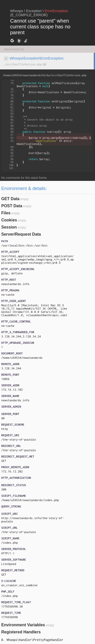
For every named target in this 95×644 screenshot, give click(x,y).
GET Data (10, 199)
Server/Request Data (21, 234)
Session (9, 227)
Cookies (9, 220)
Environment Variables (23, 625)
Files (6, 213)
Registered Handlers (21, 632)
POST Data (12, 206)
